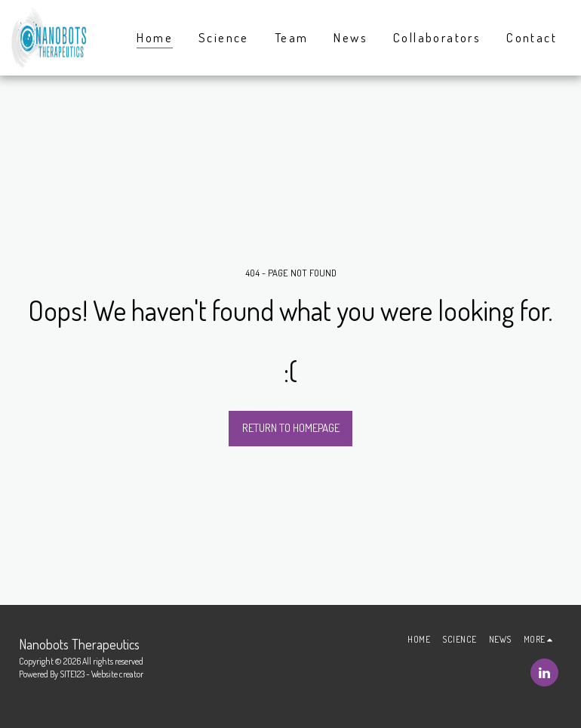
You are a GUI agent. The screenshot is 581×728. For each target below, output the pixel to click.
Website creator (117, 674)
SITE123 (72, 674)
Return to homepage (291, 428)
